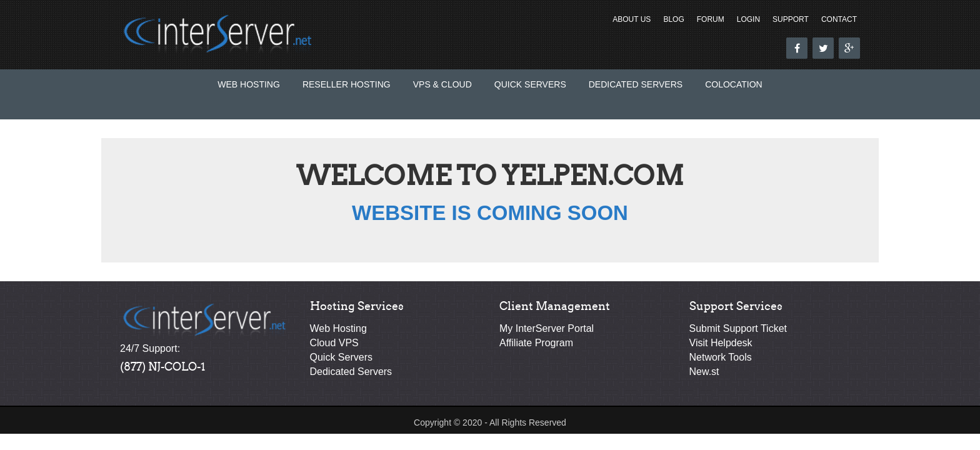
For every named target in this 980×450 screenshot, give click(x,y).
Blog (673, 19)
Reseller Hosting (347, 84)
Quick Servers (530, 84)
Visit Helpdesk (721, 343)
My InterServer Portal (547, 328)
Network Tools (721, 357)
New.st (704, 372)
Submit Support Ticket (738, 328)
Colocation (734, 84)
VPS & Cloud (442, 84)
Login (748, 19)
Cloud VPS (334, 343)
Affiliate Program (536, 343)
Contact (839, 19)
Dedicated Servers (636, 84)
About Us (632, 19)
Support (791, 19)
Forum (711, 19)
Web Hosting (249, 84)
